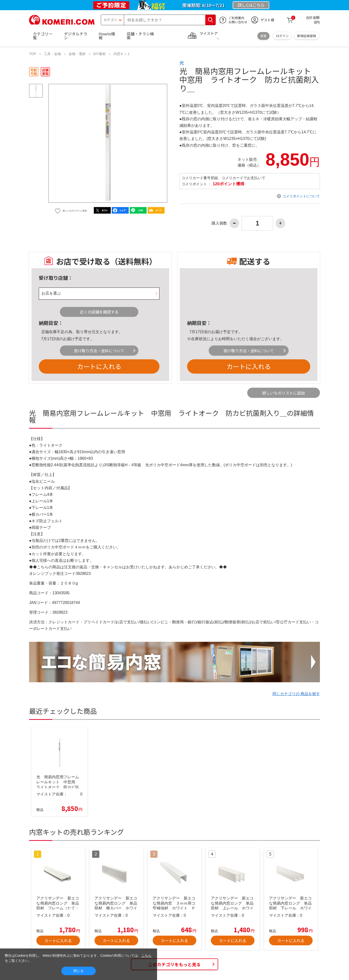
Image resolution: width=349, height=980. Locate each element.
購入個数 (219, 223)
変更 (263, 36)
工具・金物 (52, 54)
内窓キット (122, 54)
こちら (146, 956)
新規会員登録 (307, 36)
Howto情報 (107, 36)
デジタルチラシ (76, 36)
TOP (33, 54)
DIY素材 (99, 54)
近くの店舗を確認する (99, 312)
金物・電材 (77, 54)
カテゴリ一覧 (43, 36)
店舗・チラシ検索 (140, 36)
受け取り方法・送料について (99, 351)
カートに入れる (99, 366)
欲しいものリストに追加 (284, 393)
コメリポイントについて (301, 196)
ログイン (282, 36)
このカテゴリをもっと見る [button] (174, 964)
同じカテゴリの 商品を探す (296, 694)
